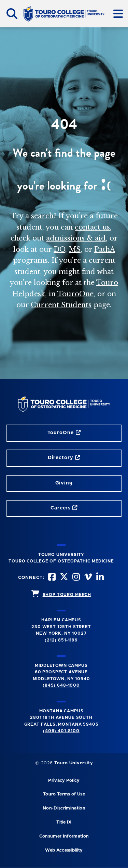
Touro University (74, 763)
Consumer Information (64, 836)
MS (75, 249)
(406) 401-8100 (61, 731)
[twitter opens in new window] (64, 578)
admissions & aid (76, 238)
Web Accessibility (64, 850)
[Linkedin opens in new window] (100, 578)
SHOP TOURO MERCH (67, 595)
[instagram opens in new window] (76, 578)
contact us (92, 227)
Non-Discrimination (64, 808)
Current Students (61, 305)
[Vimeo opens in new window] (88, 578)
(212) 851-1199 (61, 640)
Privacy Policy (64, 781)
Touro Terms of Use (64, 794)
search (42, 216)
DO (59, 249)
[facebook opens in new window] (52, 578)
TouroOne (75, 294)
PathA (104, 249)
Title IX (64, 822)
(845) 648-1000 (61, 685)
